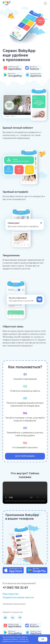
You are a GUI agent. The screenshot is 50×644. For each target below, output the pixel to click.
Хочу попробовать (25, 456)
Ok (43, 639)
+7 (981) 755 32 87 (15, 588)
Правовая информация (14, 604)
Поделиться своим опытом (18, 597)
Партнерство (11, 594)
